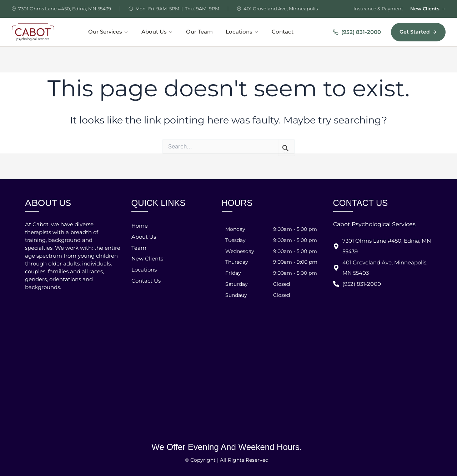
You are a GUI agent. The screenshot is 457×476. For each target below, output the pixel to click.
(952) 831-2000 (357, 32)
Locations (242, 32)
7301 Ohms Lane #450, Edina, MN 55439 (65, 9)
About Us (157, 32)
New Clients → (428, 9)
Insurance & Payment (378, 9)
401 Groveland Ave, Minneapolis (281, 9)
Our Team (199, 32)
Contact (283, 32)
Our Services (108, 32)
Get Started (418, 32)
